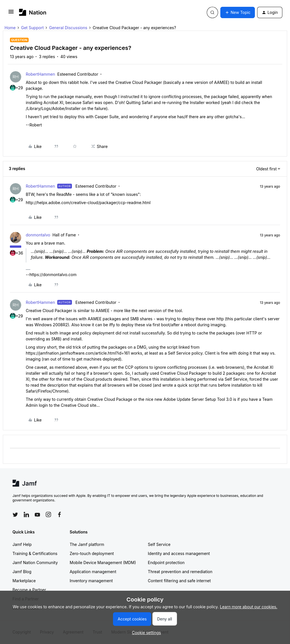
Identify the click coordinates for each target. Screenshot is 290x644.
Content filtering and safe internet (179, 581)
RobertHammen (40, 74)
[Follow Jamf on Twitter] (15, 515)
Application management (93, 572)
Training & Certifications (35, 553)
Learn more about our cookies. (249, 607)
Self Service (159, 544)
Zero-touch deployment (92, 553)
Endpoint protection (166, 563)
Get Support (32, 28)
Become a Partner (29, 590)
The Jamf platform (87, 544)
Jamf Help (22, 544)
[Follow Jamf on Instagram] (48, 514)
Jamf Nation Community (35, 563)
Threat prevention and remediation (180, 572)
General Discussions (68, 28)
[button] (11, 13)
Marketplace (24, 581)
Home (10, 28)
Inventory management (91, 581)
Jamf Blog (22, 572)
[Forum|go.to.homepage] (33, 12)
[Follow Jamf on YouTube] (37, 514)
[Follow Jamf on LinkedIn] (26, 514)
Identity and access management (179, 553)
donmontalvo (38, 235)
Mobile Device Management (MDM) (103, 563)
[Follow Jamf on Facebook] (59, 514)
